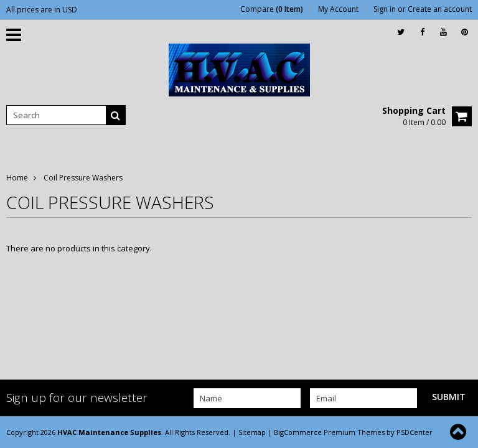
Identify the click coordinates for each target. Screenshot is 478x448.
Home (17, 178)
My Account (338, 9)
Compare (272, 9)
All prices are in (42, 10)
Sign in (385, 9)
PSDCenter (415, 432)
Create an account (440, 9)
